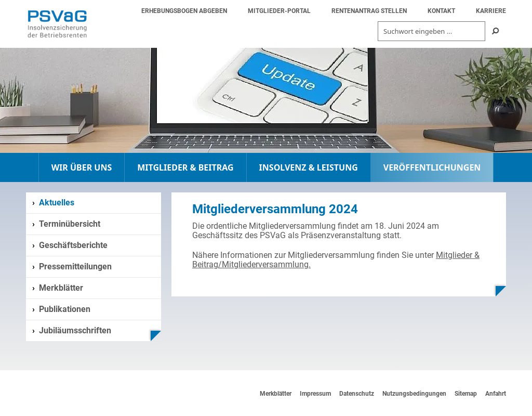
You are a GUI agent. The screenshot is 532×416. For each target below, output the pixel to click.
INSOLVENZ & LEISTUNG (309, 167)
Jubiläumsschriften (75, 330)
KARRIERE (491, 11)
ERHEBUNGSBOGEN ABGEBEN (184, 11)
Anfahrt (496, 394)
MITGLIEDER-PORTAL (279, 11)
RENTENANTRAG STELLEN (369, 11)
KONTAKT (441, 11)
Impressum (315, 394)
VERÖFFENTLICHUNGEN (432, 167)
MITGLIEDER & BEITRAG (185, 167)
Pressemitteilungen (75, 266)
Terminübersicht (70, 224)
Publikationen (65, 309)
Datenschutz (357, 394)
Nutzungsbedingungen (414, 394)
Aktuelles (57, 203)
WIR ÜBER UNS (82, 167)
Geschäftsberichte (73, 245)
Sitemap (466, 394)
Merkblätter (61, 288)
